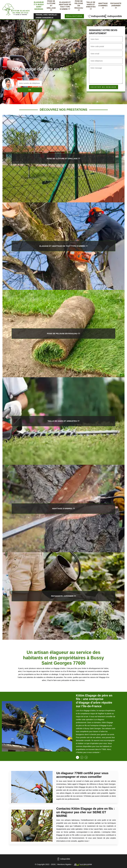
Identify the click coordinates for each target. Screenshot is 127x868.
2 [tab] (82, 757)
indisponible (95, 16)
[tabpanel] (96, 725)
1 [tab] (78, 757)
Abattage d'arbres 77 (103, 6)
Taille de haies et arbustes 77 (91, 6)
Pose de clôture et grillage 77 (51, 6)
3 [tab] (86, 757)
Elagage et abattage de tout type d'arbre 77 (65, 6)
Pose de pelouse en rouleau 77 (79, 6)
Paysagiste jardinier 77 (116, 6)
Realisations (74, 16)
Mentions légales (64, 864)
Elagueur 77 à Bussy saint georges (39, 6)
